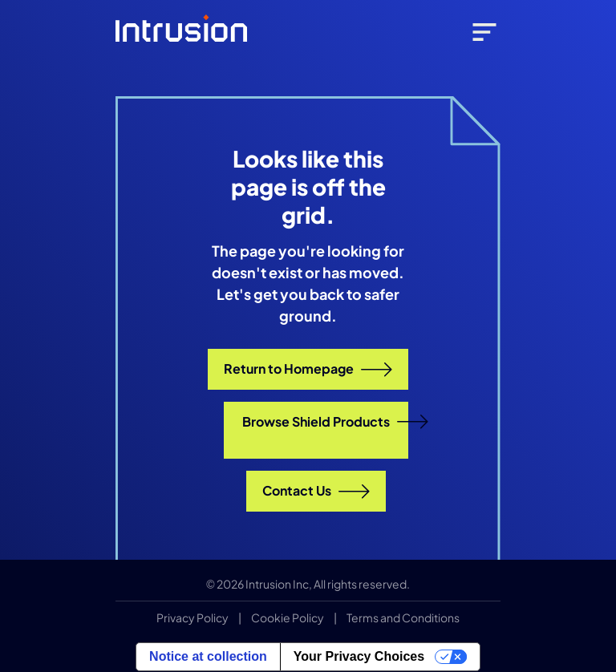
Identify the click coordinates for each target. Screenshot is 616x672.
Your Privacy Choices (359, 656)
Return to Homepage (308, 369)
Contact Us (316, 491)
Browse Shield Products (325, 422)
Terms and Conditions (403, 617)
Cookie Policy (288, 617)
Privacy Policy (192, 617)
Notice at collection (208, 656)
